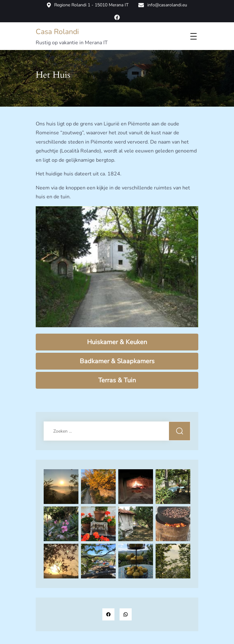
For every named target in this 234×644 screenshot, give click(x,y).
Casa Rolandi (57, 32)
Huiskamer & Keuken (117, 342)
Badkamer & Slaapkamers (117, 361)
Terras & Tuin (117, 380)
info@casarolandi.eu (163, 5)
